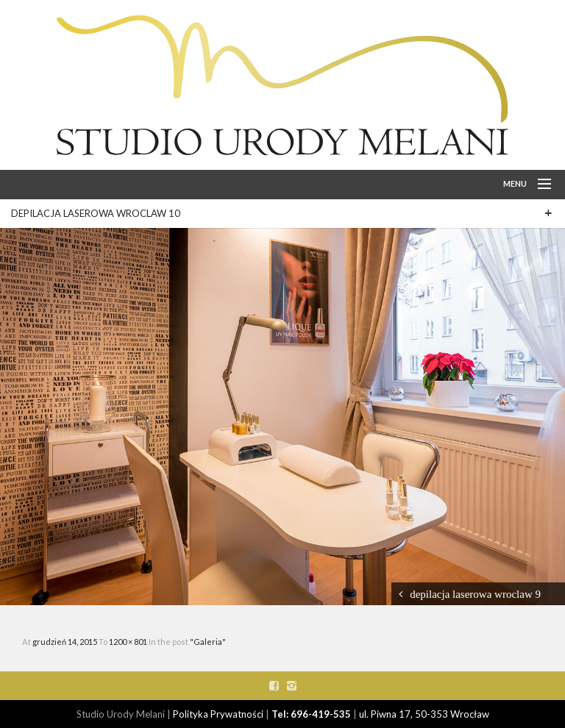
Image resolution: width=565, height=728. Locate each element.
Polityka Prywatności (218, 714)
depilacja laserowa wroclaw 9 (475, 594)
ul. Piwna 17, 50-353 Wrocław (424, 714)
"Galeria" (208, 642)
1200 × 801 (129, 642)
